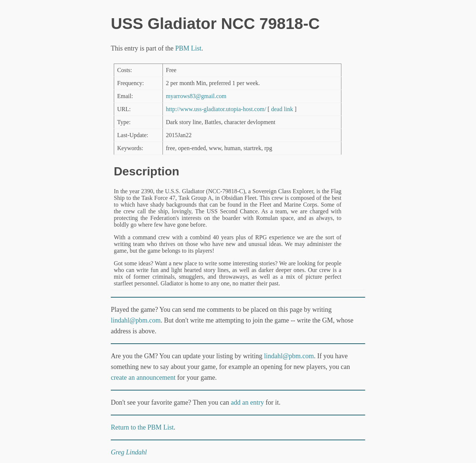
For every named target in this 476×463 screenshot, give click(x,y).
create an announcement (143, 378)
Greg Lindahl (129, 452)
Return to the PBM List (142, 427)
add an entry (247, 402)
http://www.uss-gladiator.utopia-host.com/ (216, 109)
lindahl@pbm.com (136, 320)
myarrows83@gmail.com (196, 96)
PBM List (188, 48)
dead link (282, 109)
